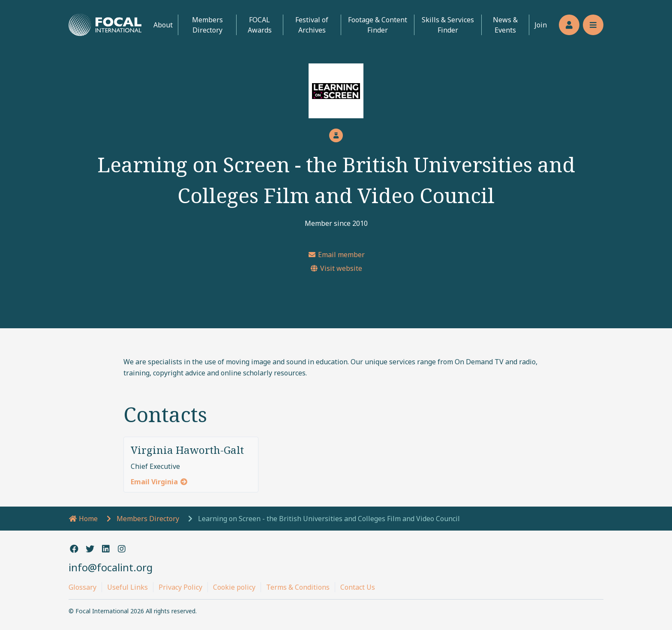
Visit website (336, 268)
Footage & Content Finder (378, 25)
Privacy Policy (180, 587)
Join (541, 25)
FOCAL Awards (260, 25)
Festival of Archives (312, 25)
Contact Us (358, 587)
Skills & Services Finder (448, 25)
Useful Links (127, 587)
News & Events (505, 25)
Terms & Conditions (298, 587)
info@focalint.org (111, 567)
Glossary (82, 587)
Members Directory (207, 25)
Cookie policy (234, 587)
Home (83, 519)
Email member (336, 255)
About (163, 25)
